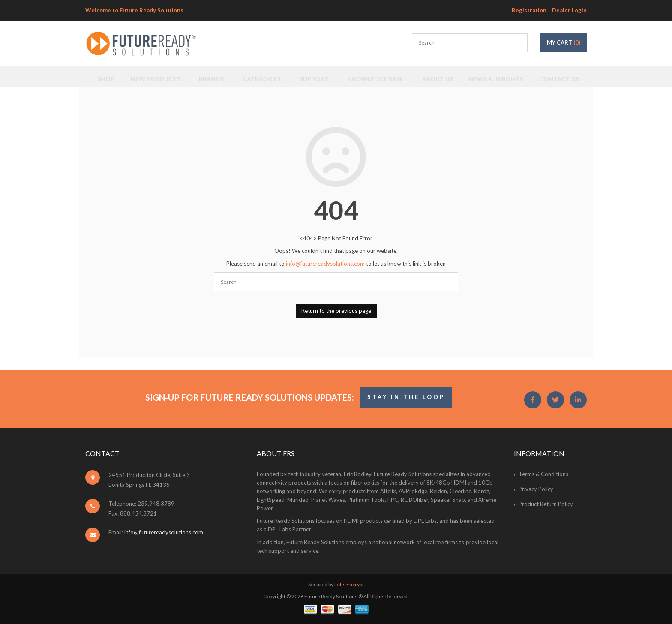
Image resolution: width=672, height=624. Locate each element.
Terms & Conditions (543, 474)
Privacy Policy (536, 489)
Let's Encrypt (349, 584)
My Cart (564, 42)
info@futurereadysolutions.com (325, 264)
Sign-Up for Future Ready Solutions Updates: (250, 397)
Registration (529, 10)
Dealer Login (569, 10)
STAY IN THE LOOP (406, 397)
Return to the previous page (336, 311)
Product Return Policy (546, 504)
